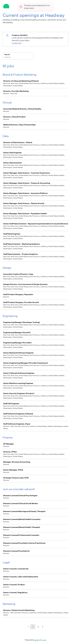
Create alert (17, 43)
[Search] (18, 57)
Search (7, 55)
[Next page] (43, 627)
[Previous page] (28, 627)
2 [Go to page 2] (38, 627)
